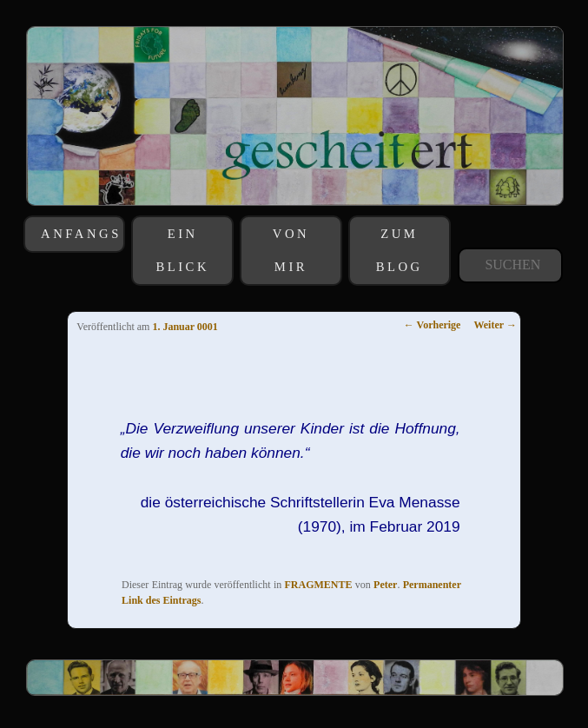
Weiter (495, 325)
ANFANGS (81, 234)
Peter (385, 585)
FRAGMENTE (319, 585)
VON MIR (291, 250)
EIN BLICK (182, 250)
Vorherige (433, 325)
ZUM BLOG (400, 250)
